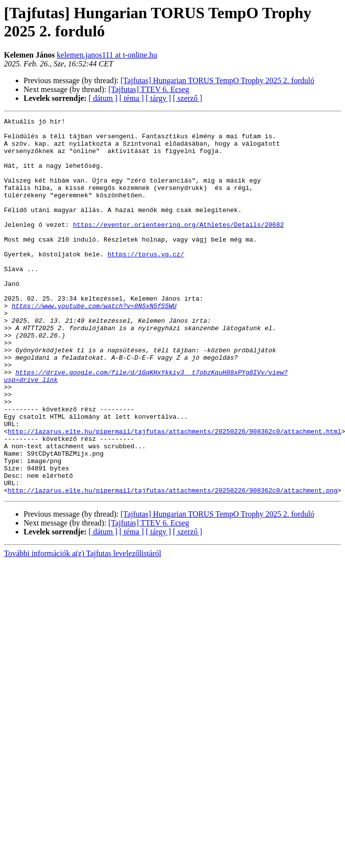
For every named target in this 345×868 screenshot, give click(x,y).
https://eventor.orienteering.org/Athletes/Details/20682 (178, 247)
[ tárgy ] (158, 98)
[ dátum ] (103, 98)
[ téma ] (132, 98)
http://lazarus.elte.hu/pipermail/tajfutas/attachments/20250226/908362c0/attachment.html (175, 495)
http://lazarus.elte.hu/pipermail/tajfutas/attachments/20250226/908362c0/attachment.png (173, 565)
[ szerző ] (188, 98)
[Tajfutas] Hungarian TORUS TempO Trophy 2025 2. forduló (217, 80)
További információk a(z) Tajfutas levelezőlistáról (83, 629)
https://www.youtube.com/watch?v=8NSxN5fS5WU (94, 344)
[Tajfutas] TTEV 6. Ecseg (148, 89)
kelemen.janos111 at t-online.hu (107, 55)
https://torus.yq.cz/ (146, 282)
